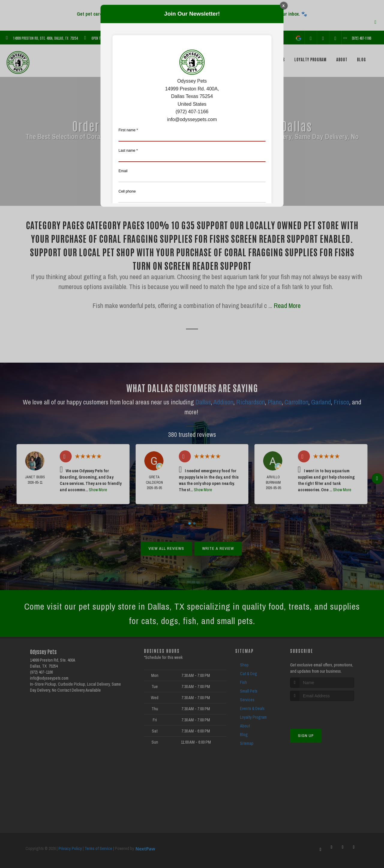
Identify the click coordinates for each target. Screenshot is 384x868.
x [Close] (283, 5)
